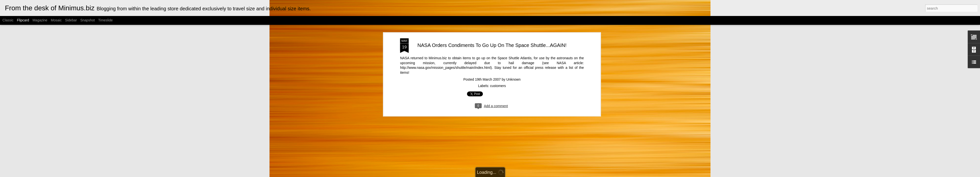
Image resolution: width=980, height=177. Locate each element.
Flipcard (23, 20)
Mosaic (56, 20)
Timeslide (105, 20)
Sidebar (71, 20)
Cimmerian (496, 174)
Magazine (40, 20)
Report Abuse (538, 174)
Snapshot (88, 20)
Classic (8, 20)
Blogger (524, 174)
